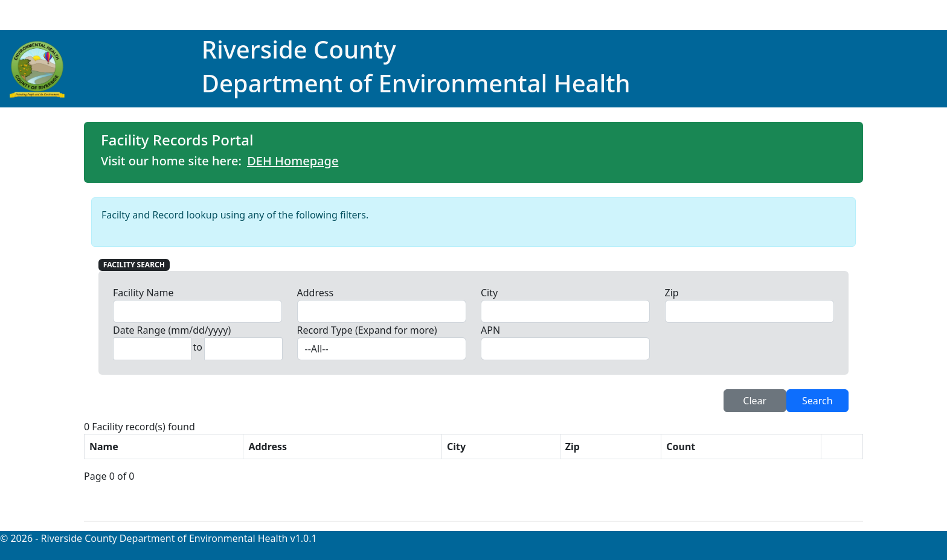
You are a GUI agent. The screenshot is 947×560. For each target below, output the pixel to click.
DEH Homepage (293, 161)
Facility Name (143, 293)
